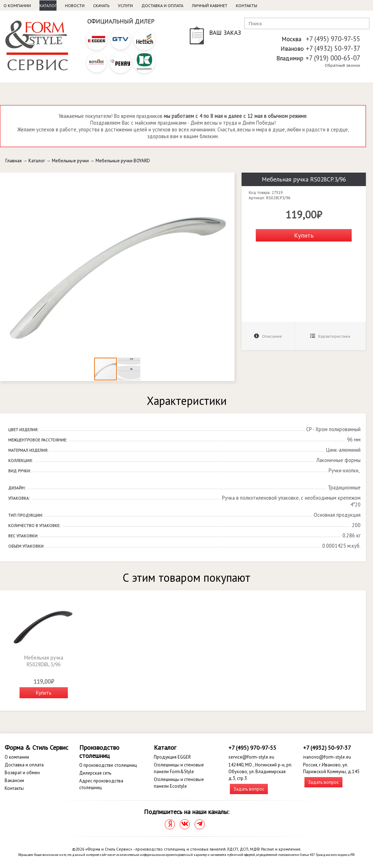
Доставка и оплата (162, 6)
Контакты (247, 6)
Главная (13, 161)
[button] (228, 179)
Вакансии (14, 780)
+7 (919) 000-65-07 (333, 58)
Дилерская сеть (95, 773)
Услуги (125, 6)
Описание (268, 336)
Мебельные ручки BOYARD (123, 161)
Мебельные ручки (70, 161)
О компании (17, 6)
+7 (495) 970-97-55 (333, 39)
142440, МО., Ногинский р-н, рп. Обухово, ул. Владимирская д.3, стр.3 (260, 772)
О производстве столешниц (108, 765)
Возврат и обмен (22, 773)
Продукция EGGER (172, 757)
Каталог (48, 6)
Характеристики (330, 336)
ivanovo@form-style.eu (327, 757)
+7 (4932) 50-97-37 (333, 48)
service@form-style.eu (251, 757)
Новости (75, 6)
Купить (304, 235)
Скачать (101, 6)
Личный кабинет (210, 6)
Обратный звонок (342, 65)
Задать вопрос (249, 789)
